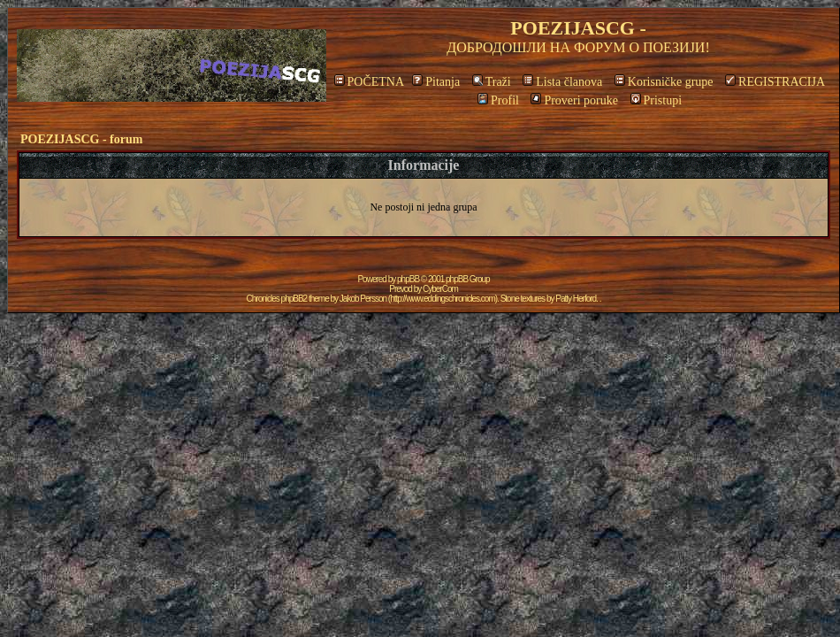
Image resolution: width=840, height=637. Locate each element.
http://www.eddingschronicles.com (443, 299)
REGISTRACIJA (775, 82)
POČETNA (369, 82)
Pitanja (436, 82)
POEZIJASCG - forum (81, 139)
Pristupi (657, 100)
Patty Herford (576, 299)
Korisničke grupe (664, 82)
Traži (492, 82)
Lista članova (562, 82)
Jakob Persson (363, 299)
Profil (498, 100)
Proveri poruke (574, 100)
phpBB (408, 279)
